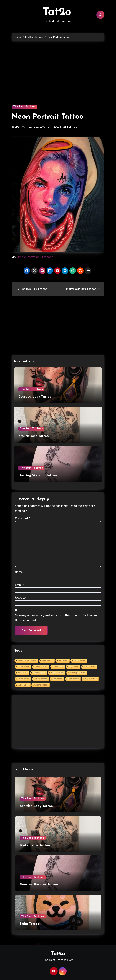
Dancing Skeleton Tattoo (38, 475)
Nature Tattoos (23, 679)
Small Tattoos (47, 661)
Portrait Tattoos (39, 673)
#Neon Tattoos (43, 127)
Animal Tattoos (79, 661)
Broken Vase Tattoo (34, 436)
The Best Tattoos (25, 107)
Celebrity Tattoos (41, 685)
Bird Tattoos (22, 673)
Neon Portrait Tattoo (47, 117)
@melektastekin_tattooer (35, 257)
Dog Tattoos (57, 679)
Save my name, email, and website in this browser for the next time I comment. (57, 618)
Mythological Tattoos (77, 673)
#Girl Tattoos (24, 127)
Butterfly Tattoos (57, 673)
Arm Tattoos (58, 667)
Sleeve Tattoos (41, 679)
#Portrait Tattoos (65, 127)
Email (20, 585)
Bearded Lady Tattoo (35, 397)
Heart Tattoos (73, 679)
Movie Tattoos (90, 667)
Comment (23, 518)
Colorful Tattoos (41, 667)
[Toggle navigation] (14, 15)
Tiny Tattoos (73, 667)
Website (20, 598)
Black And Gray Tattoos (27, 661)
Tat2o (57, 12)
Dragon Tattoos (91, 679)
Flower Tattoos (23, 667)
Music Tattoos (23, 685)
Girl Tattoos (63, 661)
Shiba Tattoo (30, 924)
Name (20, 572)
